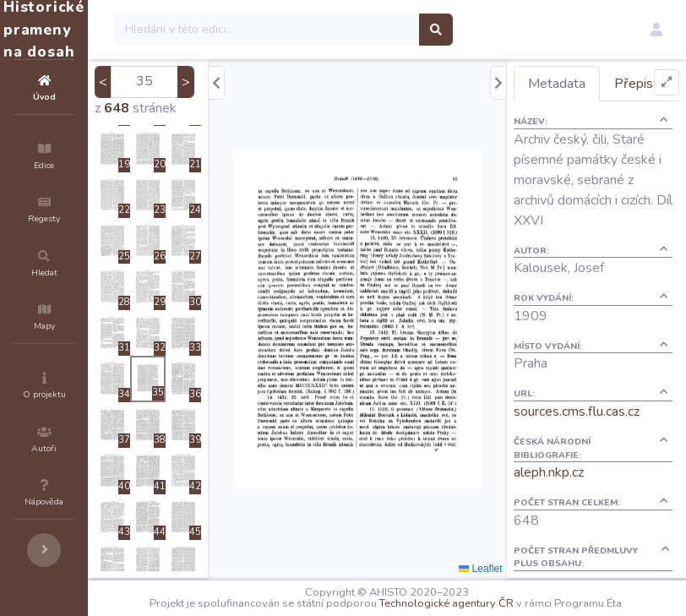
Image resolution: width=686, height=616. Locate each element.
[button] (656, 30)
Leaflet (511, 569)
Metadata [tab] (587, 84)
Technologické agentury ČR (507, 601)
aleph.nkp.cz (579, 527)
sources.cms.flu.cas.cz (607, 466)
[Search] (369, 30)
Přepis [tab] (578, 118)
